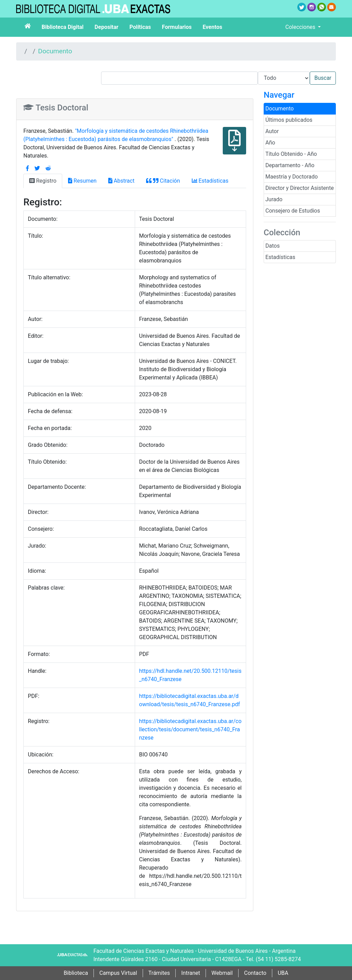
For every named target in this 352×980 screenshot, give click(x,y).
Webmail (222, 973)
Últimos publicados (289, 120)
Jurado (274, 199)
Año (270, 143)
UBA (283, 973)
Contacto (255, 973)
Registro (43, 181)
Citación (163, 181)
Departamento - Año (290, 165)
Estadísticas (280, 257)
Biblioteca (76, 973)
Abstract (121, 181)
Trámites (159, 973)
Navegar (279, 95)
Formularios (177, 27)
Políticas (140, 27)
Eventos (213, 27)
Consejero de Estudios (293, 211)
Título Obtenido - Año (291, 154)
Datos (273, 246)
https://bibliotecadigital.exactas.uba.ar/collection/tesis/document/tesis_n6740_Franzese (190, 729)
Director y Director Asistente (300, 188)
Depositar (106, 27)
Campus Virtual (118, 973)
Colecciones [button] (301, 27)
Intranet (191, 973)
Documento (55, 51)
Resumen (82, 181)
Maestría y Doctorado (291, 177)
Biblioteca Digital (63, 27)
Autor (272, 131)
